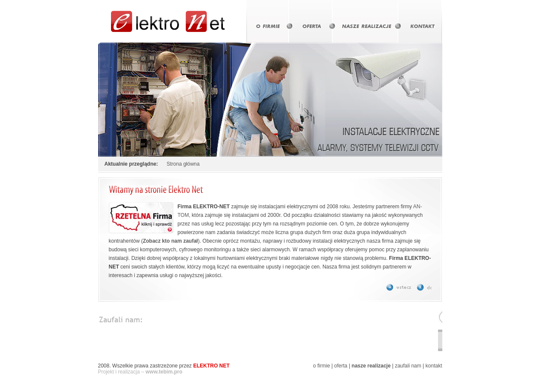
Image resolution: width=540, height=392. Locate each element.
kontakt (434, 366)
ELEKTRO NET (211, 366)
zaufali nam (408, 366)
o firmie (321, 366)
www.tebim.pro (164, 372)
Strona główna (183, 164)
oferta (341, 366)
